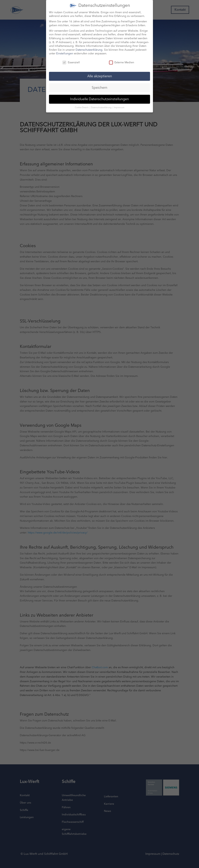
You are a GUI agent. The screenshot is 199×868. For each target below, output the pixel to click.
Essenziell (71, 59)
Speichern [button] (99, 84)
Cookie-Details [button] (82, 104)
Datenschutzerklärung (89, 46)
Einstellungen (65, 50)
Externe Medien (122, 59)
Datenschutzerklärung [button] (102, 104)
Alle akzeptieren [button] (100, 73)
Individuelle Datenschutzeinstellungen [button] (99, 96)
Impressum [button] (119, 104)
